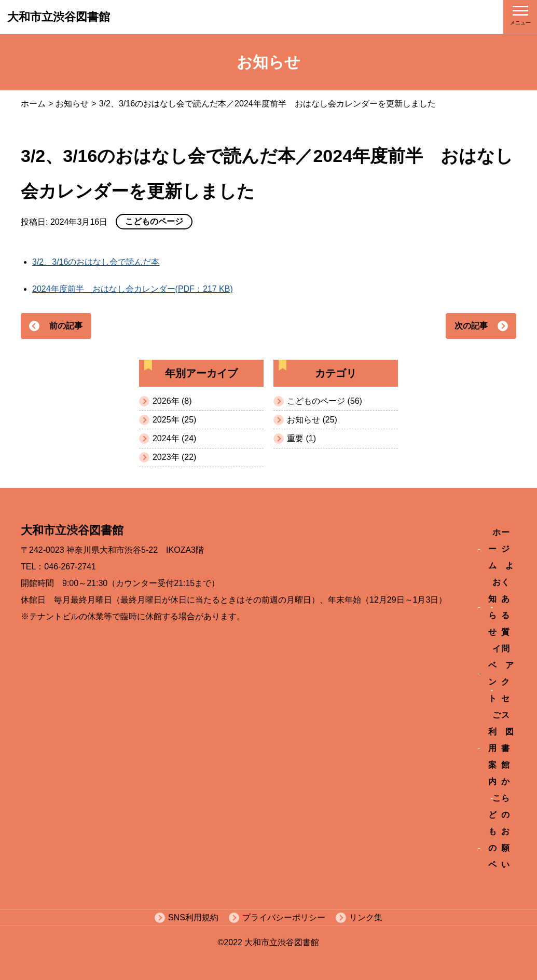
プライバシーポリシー (284, 917)
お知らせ (72, 104)
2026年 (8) (172, 401)
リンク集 (366, 917)
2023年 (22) (175, 457)
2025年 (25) (175, 420)
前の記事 (66, 326)
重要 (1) (301, 438)
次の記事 (471, 326)
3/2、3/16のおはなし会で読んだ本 (96, 262)
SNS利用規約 (193, 917)
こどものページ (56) (325, 401)
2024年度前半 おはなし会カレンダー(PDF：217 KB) (133, 289)
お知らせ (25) (312, 420)
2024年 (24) (175, 438)
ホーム (33, 104)
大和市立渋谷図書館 (59, 17)
